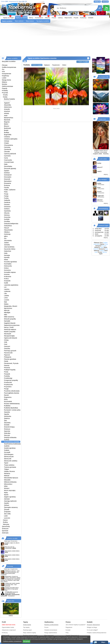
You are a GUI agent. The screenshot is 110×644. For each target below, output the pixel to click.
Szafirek (7, 446)
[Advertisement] (55, 40)
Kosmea (7, 274)
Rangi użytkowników (51, 633)
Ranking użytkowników (51, 625)
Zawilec (7, 503)
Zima (101, 243)
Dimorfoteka (8, 166)
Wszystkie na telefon (9, 61)
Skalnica (7, 418)
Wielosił (7, 476)
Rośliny (5, 522)
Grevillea (7, 221)
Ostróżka (7, 349)
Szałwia (7, 450)
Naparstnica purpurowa (12, 325)
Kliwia (6, 260)
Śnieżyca (7, 429)
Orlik (6, 342)
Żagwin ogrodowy (10, 497)
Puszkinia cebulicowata (12, 391)
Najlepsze (47, 65)
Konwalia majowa (10, 272)
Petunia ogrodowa (10, 359)
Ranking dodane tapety (30, 635)
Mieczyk (7, 310)
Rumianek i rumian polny (12, 410)
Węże (105, 247)
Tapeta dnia (10, 601)
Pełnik (6, 361)
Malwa (6, 304)
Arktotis (7, 113)
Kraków (102, 251)
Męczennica (8, 308)
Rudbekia (7, 406)
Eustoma (7, 185)
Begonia (7, 122)
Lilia (5, 293)
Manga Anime (6, 80)
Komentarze (39, 18)
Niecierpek (8, 334)
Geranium (7, 207)
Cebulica (7, 137)
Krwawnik (7, 281)
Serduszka (8, 416)
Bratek (6, 130)
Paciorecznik (8, 353)
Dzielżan (7, 173)
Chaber (6, 143)
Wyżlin (6, 495)
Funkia (6, 198)
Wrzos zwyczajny (10, 490)
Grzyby (5, 95)
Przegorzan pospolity (11, 380)
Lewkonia (7, 291)
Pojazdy (5, 88)
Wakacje (97, 243)
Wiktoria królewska (10, 482)
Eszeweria (7, 183)
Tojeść (6, 463)
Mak (5, 302)
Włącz (103, 642)
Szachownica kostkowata (12, 444)
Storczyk (7, 435)
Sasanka (7, 412)
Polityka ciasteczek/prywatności (97, 633)
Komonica (7, 270)
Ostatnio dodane (37, 65)
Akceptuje (26, 641)
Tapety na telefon (7, 21)
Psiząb (6, 389)
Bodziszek (7, 128)
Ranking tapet (27, 630)
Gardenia (7, 202)
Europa (104, 246)
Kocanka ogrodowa (10, 262)
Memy (31, 18)
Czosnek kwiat (9, 162)
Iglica (6, 236)
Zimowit (7, 510)
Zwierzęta (5, 533)
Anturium (7, 111)
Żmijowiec (7, 512)
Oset (6, 344)
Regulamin (69, 627)
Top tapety (26, 627)
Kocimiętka (8, 264)
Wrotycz (7, 488)
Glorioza (7, 215)
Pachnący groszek (10, 351)
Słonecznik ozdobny (11, 461)
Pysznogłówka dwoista (12, 393)
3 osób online (103, 159)
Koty (106, 249)
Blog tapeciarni (49, 635)
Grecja (100, 252)
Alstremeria (8, 107)
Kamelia (7, 257)
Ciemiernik (8, 149)
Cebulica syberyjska (11, 139)
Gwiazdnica (8, 226)
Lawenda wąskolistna (11, 285)
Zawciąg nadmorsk (10, 501)
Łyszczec (7, 518)
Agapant (7, 103)
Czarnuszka (8, 160)
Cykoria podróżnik (10, 154)
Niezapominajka (9, 336)
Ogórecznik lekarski (11, 338)
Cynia (6, 158)
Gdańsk (96, 249)
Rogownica (8, 397)
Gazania (7, 204)
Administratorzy (103, 208)
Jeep (102, 247)
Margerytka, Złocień (11, 306)
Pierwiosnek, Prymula (11, 363)
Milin (6, 315)
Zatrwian (7, 499)
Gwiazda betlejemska (11, 224)
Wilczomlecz (8, 484)
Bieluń (6, 124)
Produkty (5, 91)
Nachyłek (7, 321)
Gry (3, 69)
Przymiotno (8, 387)
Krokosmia (8, 277)
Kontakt (68, 630)
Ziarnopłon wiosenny (11, 507)
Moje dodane (30, 21)
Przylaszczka (8, 385)
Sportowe (5, 531)
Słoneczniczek (9, 457)
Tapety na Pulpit (8, 18)
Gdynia (102, 244)
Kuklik (6, 283)
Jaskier (6, 243)
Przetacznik (8, 382)
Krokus (6, 279)
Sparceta (7, 431)
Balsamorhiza (9, 118)
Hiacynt (7, 228)
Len (5, 287)
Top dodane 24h (103, 77)
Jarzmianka (8, 241)
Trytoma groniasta (10, 467)
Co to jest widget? (92, 630)
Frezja (6, 194)
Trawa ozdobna (9, 465)
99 (55, 16)
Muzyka (4, 84)
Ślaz (5, 421)
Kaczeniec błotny (10, 249)
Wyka (6, 493)
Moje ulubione (19, 21)
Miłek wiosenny (9, 317)
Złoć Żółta (7, 514)
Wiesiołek (7, 480)
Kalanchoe (8, 251)
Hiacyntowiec (8, 230)
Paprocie (7, 355)
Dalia (6, 164)
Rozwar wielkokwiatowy (12, 404)
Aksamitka (7, 105)
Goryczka (7, 217)
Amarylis (7, 109)
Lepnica (7, 289)
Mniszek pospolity (10, 319)
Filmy (106, 244)
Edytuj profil (6, 635)
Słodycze (97, 247)
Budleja (7, 132)
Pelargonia (8, 357)
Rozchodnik (8, 401)
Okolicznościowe (7, 86)
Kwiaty (5, 97)
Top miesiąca (103, 180)
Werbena (7, 473)
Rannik (6, 395)
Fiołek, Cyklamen (10, 190)
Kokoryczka (8, 266)
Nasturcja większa (10, 329)
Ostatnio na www (12, 538)
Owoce (5, 520)
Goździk (7, 219)
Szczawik (7, 452)
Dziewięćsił (8, 175)
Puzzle (76, 18)
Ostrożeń (7, 346)
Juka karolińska (9, 247)
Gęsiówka (7, 211)
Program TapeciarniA (93, 625)
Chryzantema (8, 145)
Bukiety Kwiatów (9, 99)
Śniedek (7, 425)
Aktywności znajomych (9, 630)
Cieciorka (7, 147)
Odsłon (64, 65)
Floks (6, 192)
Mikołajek (7, 313)
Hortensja (7, 234)
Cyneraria (7, 156)
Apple (101, 254)
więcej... (106, 174)
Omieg (6, 340)
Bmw (106, 251)
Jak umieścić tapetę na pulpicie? (76, 625)
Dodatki (91, 18)
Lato (96, 252)
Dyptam (7, 171)
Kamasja (7, 255)
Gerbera (7, 209)
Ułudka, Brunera (9, 471)
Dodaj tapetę (27, 625)
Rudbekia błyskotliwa (11, 408)
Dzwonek (7, 179)
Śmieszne (5, 529)
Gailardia (7, 200)
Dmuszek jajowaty (10, 168)
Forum (54, 18)
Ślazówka (7, 423)
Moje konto (68, 18)
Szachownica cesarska (12, 442)
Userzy (60, 18)
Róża (6, 399)
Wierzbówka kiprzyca (11, 478)
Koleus (6, 268)
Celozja (7, 141)
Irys (5, 238)
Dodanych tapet (103, 226)
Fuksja (6, 196)
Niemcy (104, 252)
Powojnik (7, 374)
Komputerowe (6, 74)
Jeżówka (7, 245)
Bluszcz (7, 126)
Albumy (47, 18)
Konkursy (83, 18)
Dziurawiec (8, 177)
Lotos (6, 298)
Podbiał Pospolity (10, 370)
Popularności (56, 65)
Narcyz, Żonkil (9, 327)
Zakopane (98, 246)
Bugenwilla (8, 135)
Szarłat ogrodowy (10, 448)
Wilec (6, 486)
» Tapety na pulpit (83, 62)
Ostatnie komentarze (51, 630)
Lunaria (7, 300)
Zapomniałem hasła (8, 627)
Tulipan (6, 469)
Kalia (6, 253)
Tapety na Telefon (21, 18)
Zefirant (7, 505)
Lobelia (6, 296)
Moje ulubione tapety (30, 633)
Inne (3, 71)
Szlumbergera (9, 454)
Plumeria (7, 368)
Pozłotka (7, 376)
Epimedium (8, 181)
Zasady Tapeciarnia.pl (72, 635)
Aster (6, 116)
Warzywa (6, 524)
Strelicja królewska (10, 437)
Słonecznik (8, 459)
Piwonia (7, 365)
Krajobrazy (5, 76)
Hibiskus (7, 232)
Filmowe (5, 65)
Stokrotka (7, 433)
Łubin (6, 516)
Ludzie (4, 78)
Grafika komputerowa (9, 67)
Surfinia (7, 440)
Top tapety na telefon (43, 21)
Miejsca (4, 82)
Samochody (6, 526)
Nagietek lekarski (10, 323)
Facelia (6, 188)
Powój (6, 372)
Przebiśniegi (8, 378)
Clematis (7, 152)
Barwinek (7, 120)
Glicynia (7, 213)
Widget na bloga (92, 627)
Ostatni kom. (102, 119)
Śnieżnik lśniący (9, 427)
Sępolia (7, 414)
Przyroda (5, 93)
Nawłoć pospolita (10, 332)
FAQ (67, 633)
